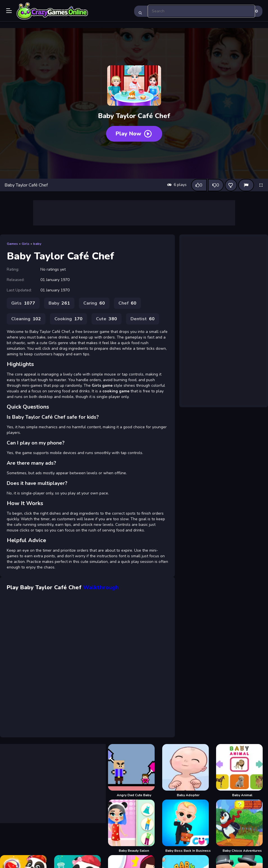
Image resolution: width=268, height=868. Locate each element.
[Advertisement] (134, 213)
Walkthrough (101, 587)
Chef (127, 303)
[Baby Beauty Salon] (134, 826)
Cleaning (26, 319)
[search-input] (201, 11)
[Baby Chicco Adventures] (242, 826)
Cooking (68, 319)
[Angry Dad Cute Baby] (134, 771)
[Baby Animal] (242, 771)
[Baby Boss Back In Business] (188, 826)
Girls (26, 244)
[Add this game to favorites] (231, 185)
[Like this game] (199, 185)
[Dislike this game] (216, 185)
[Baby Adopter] (188, 771)
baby (37, 244)
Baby (59, 303)
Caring (94, 303)
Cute (106, 319)
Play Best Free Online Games (52, 11)
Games (12, 244)
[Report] (246, 185)
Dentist (143, 319)
